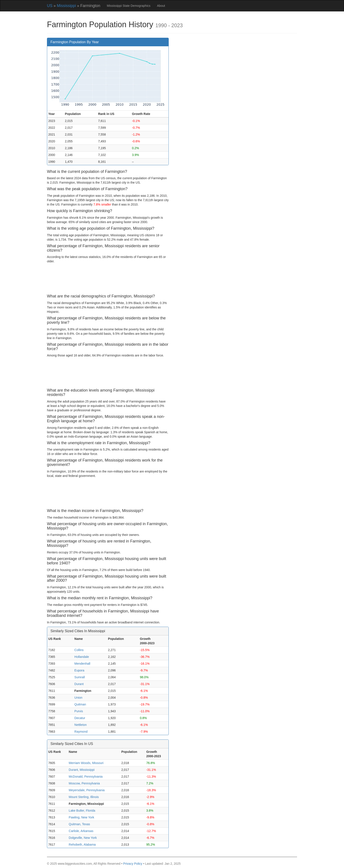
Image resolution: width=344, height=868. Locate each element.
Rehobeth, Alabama (82, 845)
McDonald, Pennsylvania (86, 777)
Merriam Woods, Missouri (86, 763)
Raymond (81, 732)
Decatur (80, 718)
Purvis (79, 711)
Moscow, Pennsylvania (84, 783)
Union (78, 698)
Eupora (79, 670)
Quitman (80, 704)
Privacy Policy (133, 864)
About (161, 6)
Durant (79, 684)
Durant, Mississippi (82, 770)
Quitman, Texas (79, 824)
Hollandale (82, 657)
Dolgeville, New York (83, 838)
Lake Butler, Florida (82, 811)
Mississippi (66, 6)
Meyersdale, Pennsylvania (87, 790)
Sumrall (80, 677)
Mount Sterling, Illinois (84, 797)
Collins (79, 650)
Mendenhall (82, 664)
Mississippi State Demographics (129, 6)
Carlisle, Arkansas (81, 831)
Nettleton (81, 725)
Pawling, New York (81, 817)
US (50, 6)
